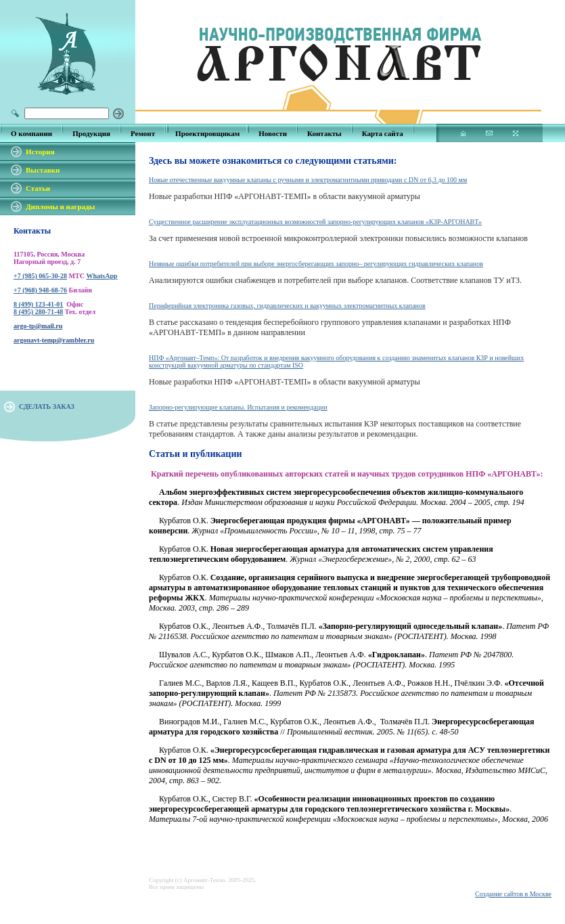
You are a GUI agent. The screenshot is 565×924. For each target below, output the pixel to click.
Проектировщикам (207, 133)
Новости (273, 133)
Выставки (43, 170)
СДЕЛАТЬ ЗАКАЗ (47, 406)
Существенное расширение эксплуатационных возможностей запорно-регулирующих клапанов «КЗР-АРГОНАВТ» (315, 222)
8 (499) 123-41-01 (38, 304)
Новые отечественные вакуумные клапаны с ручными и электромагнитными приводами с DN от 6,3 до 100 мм (308, 180)
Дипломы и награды (60, 206)
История (40, 152)
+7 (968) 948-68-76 (40, 290)
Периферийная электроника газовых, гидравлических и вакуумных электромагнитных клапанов (287, 306)
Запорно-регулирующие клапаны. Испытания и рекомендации (238, 407)
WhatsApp (101, 276)
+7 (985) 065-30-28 (40, 276)
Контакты (324, 133)
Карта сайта (383, 133)
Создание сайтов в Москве (513, 894)
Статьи (38, 188)
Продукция (91, 133)
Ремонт (143, 133)
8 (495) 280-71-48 (38, 312)
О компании (31, 133)
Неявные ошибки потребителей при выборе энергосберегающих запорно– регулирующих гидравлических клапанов (316, 264)
